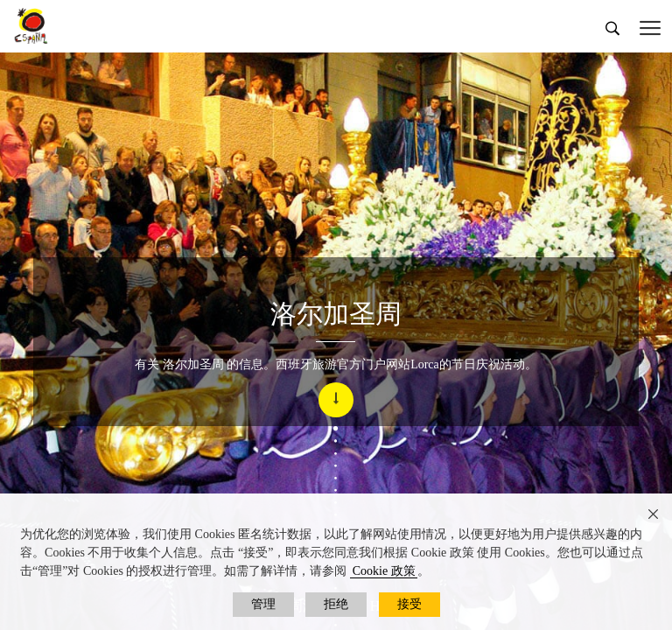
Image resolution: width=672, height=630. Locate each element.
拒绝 (336, 604)
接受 (409, 604)
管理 (263, 604)
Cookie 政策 (384, 571)
